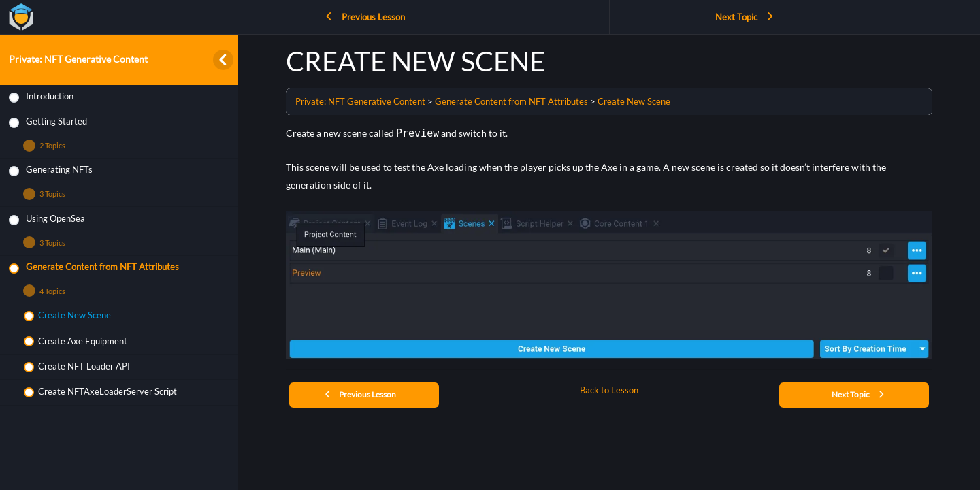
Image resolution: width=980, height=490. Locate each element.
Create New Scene (634, 101)
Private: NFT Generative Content (78, 59)
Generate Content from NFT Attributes (511, 101)
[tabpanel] (609, 242)
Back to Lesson (609, 390)
